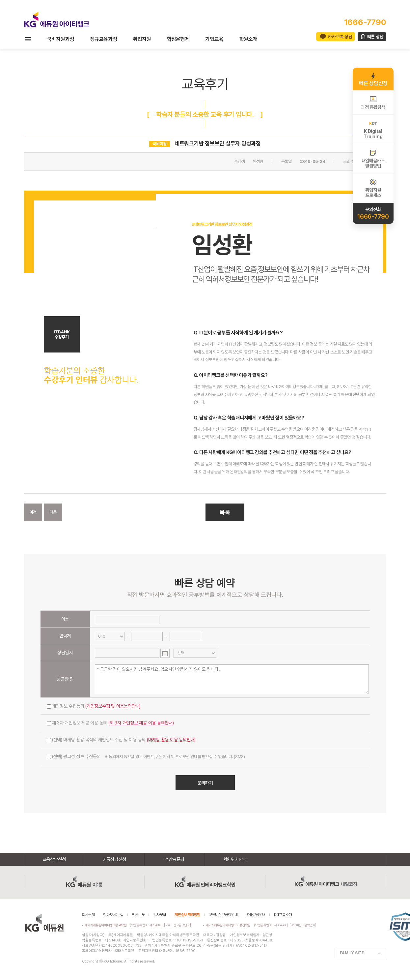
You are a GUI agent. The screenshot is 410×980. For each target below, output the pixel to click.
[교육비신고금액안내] (178, 925)
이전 (33, 512)
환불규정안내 (256, 915)
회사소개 (88, 915)
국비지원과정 (61, 39)
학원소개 (248, 39)
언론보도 (138, 915)
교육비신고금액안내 (223, 915)
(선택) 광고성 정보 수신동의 (146, 756)
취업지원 (142, 39)
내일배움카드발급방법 (373, 159)
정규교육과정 (104, 39)
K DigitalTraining (373, 129)
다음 (53, 512)
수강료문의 (175, 859)
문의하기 (205, 783)
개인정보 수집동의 (94, 706)
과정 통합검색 (373, 103)
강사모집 (160, 915)
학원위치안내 (235, 859)
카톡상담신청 (114, 859)
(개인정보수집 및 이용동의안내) (113, 706)
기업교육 (214, 39)
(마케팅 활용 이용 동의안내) (171, 740)
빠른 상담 (375, 37)
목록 (225, 512)
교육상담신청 (54, 859)
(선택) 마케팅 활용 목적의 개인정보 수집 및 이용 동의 (121, 740)
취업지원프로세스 (373, 188)
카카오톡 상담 (340, 37)
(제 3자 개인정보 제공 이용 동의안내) (141, 723)
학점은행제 (178, 39)
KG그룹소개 (283, 915)
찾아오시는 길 (113, 915)
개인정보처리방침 (187, 915)
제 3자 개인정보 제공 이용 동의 (110, 723)
